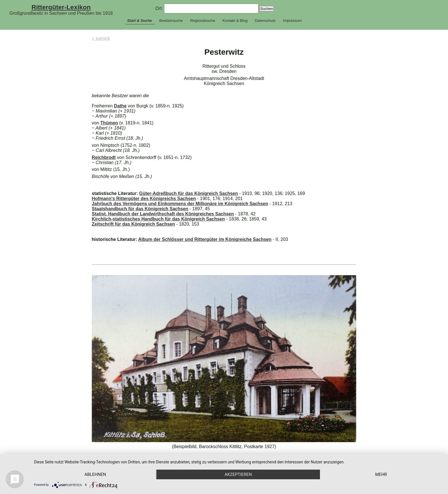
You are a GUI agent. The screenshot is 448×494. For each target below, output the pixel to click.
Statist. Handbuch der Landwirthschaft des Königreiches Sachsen (163, 214)
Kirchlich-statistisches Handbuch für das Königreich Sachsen (158, 219)
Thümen (109, 123)
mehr (381, 474)
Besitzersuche (171, 21)
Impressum (292, 21)
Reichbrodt (104, 157)
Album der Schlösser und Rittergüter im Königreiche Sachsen (205, 239)
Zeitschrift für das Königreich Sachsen (133, 224)
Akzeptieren (238, 474)
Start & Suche (140, 21)
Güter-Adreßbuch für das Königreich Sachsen (189, 193)
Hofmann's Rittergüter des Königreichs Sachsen (144, 199)
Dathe (120, 106)
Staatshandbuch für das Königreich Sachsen (140, 209)
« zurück (101, 38)
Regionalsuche (203, 21)
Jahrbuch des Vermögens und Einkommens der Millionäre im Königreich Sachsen (180, 204)
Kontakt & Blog (235, 21)
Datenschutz (265, 21)
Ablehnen (95, 474)
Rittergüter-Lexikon (61, 7)
